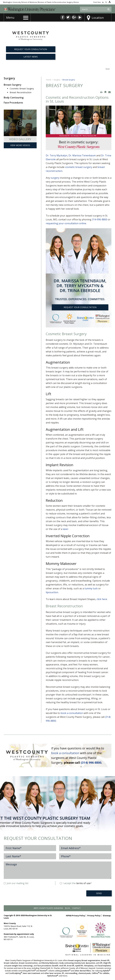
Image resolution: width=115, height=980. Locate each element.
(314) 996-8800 (91, 763)
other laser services (53, 973)
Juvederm (66, 971)
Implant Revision (60, 465)
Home (76, 2)
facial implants (104, 966)
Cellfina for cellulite (100, 973)
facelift (55, 966)
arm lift (99, 963)
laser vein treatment (32, 973)
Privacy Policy (94, 916)
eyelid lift (79, 966)
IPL (63, 973)
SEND (99, 893)
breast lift (105, 960)
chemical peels (85, 973)
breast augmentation (91, 960)
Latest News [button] (31, 57)
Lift (49, 394)
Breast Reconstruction (21, 92)
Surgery (57, 80)
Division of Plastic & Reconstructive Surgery (55, 2)
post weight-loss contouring (20, 966)
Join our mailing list (16, 883)
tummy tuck (91, 588)
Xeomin (44, 971)
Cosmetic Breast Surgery (22, 89)
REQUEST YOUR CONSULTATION (80, 307)
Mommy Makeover (61, 563)
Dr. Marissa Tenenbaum (82, 155)
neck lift (63, 966)
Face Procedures (13, 103)
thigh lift (107, 963)
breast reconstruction (28, 963)
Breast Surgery (13, 85)
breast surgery (75, 960)
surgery (55, 178)
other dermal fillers (83, 971)
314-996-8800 (100, 219)
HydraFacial (53, 976)
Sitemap (107, 916)
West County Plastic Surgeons (48, 908)
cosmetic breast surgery (79, 167)
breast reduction (11, 963)
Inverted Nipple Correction (68, 536)
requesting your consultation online (66, 223)
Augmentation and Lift (65, 429)
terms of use (83, 883)
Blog (68, 908)
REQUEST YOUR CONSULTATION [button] (31, 49)
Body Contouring (14, 98)
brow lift (71, 966)
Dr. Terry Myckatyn (57, 155)
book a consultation (72, 713)
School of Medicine (29, 2)
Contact (76, 908)
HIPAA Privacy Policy (76, 916)
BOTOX (32, 971)
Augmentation (58, 362)
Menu (10, 17)
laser (66, 529)
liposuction (52, 592)
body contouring (67, 963)
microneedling (71, 973)
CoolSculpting (15, 973)
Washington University (12, 2)
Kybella (107, 971)
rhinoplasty (89, 966)
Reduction (54, 500)
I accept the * (76, 883)
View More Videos (20, 145)
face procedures (44, 966)
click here (102, 599)
